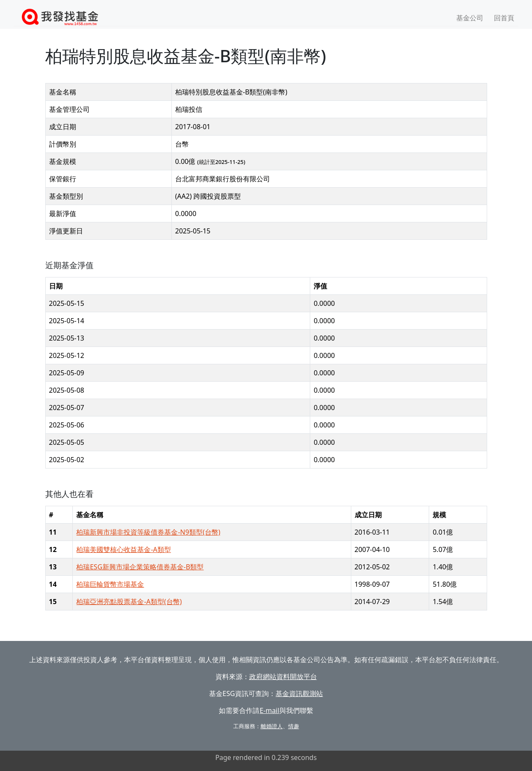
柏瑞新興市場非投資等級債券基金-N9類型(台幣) (148, 532)
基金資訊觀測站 (299, 693)
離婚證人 (272, 726)
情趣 (294, 726)
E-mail (269, 710)
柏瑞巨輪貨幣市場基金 (110, 584)
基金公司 (470, 18)
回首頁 (504, 18)
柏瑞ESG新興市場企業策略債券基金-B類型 (140, 567)
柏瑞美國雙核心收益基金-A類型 (123, 549)
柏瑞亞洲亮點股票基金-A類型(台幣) (129, 602)
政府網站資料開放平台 (283, 677)
